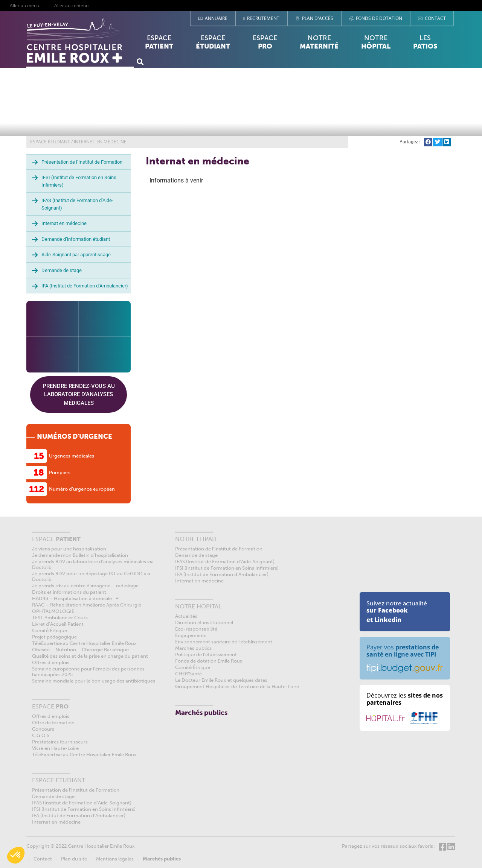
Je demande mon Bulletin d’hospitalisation (80, 555)
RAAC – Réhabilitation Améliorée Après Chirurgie (87, 605)
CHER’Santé (188, 674)
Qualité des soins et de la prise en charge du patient (90, 656)
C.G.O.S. (41, 735)
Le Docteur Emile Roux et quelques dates (221, 680)
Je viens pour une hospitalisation (69, 549)
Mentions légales (115, 859)
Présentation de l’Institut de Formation (82, 162)
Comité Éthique (50, 630)
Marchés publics (193, 648)
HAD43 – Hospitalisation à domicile (75, 598)
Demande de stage (62, 270)
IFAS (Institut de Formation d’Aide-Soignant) (77, 204)
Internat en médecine (64, 223)
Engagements (191, 635)
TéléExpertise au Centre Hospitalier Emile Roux (84, 643)
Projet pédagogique (54, 637)
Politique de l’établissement (206, 654)
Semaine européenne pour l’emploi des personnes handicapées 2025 (88, 672)
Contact (43, 859)
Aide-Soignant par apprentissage (76, 255)
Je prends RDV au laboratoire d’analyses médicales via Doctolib (93, 564)
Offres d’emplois (51, 662)
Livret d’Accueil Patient (58, 624)
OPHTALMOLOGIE (53, 611)
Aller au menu (24, 5)
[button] (140, 62)
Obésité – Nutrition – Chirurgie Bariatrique (80, 650)
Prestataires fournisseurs (60, 742)
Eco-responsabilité (196, 629)
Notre (319, 42)
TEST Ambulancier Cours (60, 618)
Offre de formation (53, 723)
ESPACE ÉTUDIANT (50, 142)
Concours (43, 729)
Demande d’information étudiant (76, 239)
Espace (159, 44)
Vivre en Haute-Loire (55, 748)
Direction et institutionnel (204, 622)
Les (425, 44)
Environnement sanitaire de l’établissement (224, 642)
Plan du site (74, 859)
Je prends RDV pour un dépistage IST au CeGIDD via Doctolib (91, 576)
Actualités (186, 616)
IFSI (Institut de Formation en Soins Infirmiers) (79, 181)
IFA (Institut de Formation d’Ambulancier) (85, 286)
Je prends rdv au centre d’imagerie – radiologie (85, 586)
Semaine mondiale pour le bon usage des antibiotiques (94, 681)
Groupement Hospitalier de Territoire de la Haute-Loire (237, 686)
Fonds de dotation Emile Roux (209, 661)
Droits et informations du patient (69, 592)
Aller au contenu (71, 5)
